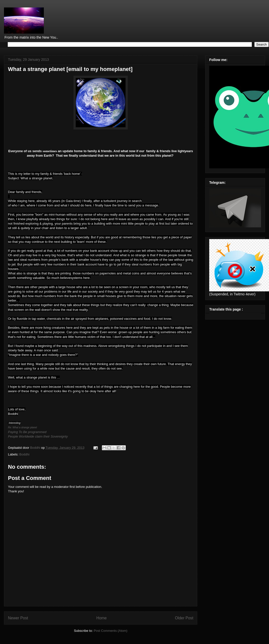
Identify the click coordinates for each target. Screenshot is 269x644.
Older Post (184, 618)
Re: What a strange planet (22, 427)
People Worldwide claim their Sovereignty (38, 436)
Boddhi (24, 454)
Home (102, 618)
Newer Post (18, 618)
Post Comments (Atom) (110, 631)
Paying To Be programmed (27, 432)
